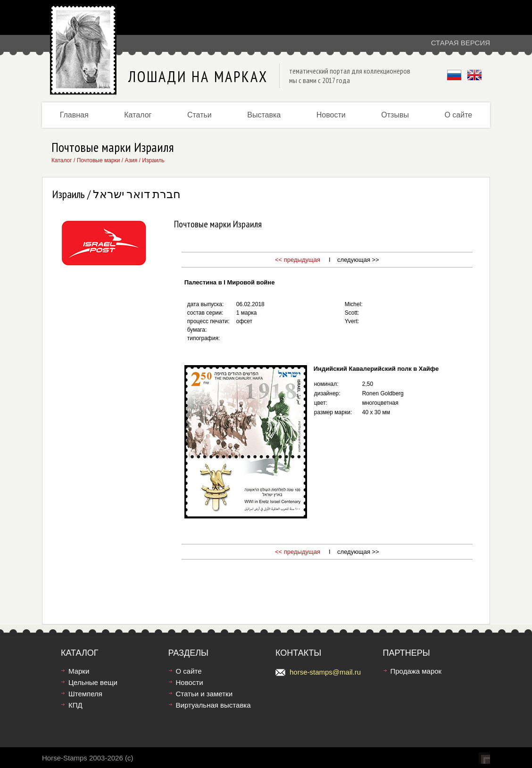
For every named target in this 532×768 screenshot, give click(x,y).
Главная (74, 115)
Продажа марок (416, 671)
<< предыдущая (298, 260)
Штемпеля (85, 694)
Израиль (153, 160)
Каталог (138, 115)
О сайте (458, 115)
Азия (131, 160)
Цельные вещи (93, 682)
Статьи (199, 115)
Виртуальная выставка (213, 705)
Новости (331, 115)
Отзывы (395, 115)
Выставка (264, 115)
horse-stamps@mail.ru (325, 672)
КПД (75, 705)
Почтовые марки (99, 160)
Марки (79, 671)
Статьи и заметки (204, 694)
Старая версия (461, 43)
